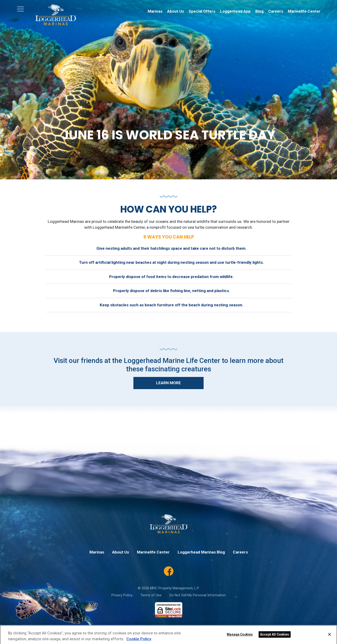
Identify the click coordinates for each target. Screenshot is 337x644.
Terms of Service (214, 629)
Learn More (168, 383)
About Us (176, 11)
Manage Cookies (240, 640)
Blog (259, 11)
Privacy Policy (122, 595)
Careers (276, 11)
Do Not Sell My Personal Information (198, 595)
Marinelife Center (304, 11)
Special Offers (202, 11)
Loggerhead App (235, 11)
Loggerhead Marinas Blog (201, 552)
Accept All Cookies (275, 640)
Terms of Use (151, 595)
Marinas (155, 11)
